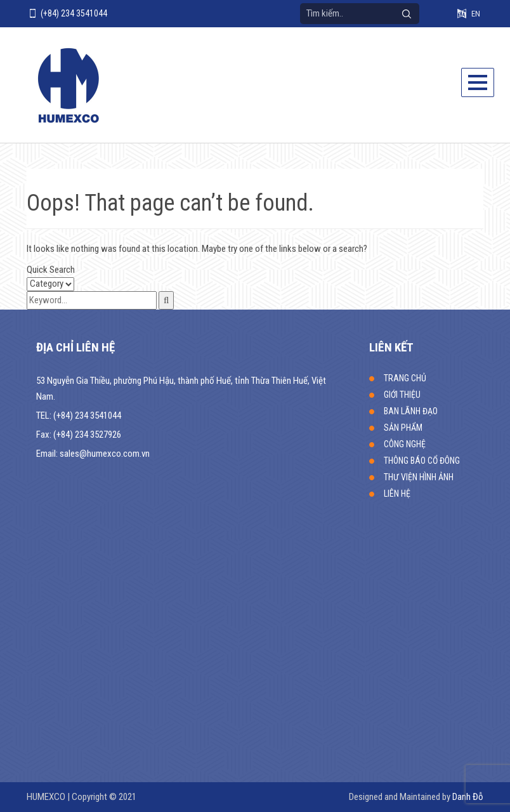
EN (476, 14)
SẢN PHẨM (403, 428)
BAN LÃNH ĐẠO (411, 411)
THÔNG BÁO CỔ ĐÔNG (422, 461)
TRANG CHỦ (405, 378)
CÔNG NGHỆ (405, 444)
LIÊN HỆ (397, 494)
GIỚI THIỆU (402, 395)
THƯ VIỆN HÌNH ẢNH (419, 477)
